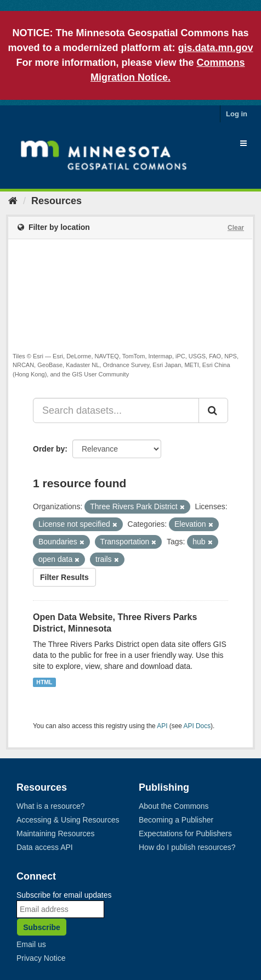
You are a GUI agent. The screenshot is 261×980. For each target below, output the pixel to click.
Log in (237, 114)
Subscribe (42, 927)
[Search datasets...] (116, 410)
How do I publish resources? (187, 847)
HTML (44, 682)
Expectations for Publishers (185, 833)
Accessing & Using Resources (68, 820)
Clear (236, 228)
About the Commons (174, 806)
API (162, 726)
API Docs (197, 726)
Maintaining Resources (55, 833)
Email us (31, 944)
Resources (56, 201)
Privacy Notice (41, 958)
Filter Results (64, 577)
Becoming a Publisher (176, 820)
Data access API (45, 847)
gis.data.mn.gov (216, 48)
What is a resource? (51, 806)
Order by (49, 449)
